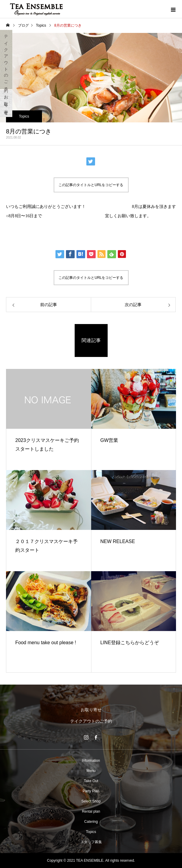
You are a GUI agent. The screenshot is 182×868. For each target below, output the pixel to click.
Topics (24, 116)
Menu (91, 771)
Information (91, 761)
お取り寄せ (6, 104)
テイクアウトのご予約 (6, 60)
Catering (91, 822)
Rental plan (91, 811)
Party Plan (91, 791)
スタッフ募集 (91, 842)
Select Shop (91, 801)
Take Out (91, 781)
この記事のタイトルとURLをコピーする (91, 185)
